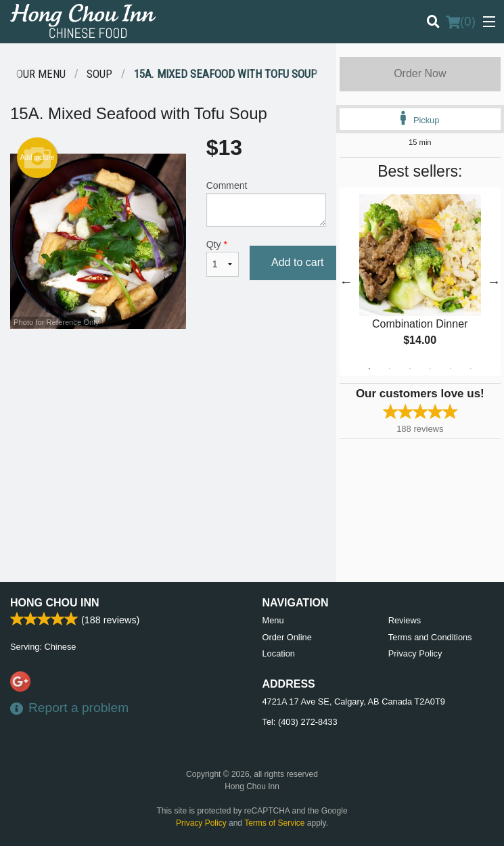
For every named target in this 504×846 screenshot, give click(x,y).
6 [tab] (471, 369)
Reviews (405, 620)
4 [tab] (430, 369)
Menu (273, 620)
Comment (266, 203)
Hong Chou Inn (55, 603)
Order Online (287, 637)
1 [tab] (369, 369)
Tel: (300, 722)
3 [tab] (410, 369)
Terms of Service (274, 823)
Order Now (420, 73)
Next (494, 282)
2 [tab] (390, 369)
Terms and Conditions (430, 637)
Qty (223, 258)
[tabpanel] (420, 282)
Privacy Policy (415, 653)
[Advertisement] (168, 373)
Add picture (38, 158)
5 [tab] (451, 369)
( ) (461, 22)
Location (279, 653)
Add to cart (297, 262)
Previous (346, 282)
